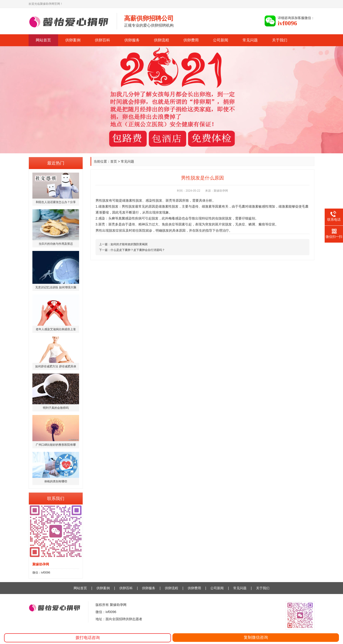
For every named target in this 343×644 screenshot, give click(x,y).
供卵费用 (191, 40)
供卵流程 (161, 40)
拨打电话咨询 (88, 638)
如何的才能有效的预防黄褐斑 (129, 244)
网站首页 (43, 40)
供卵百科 (102, 40)
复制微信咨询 (256, 637)
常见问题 (250, 40)
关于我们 (280, 40)
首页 (114, 161)
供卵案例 (73, 40)
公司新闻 (221, 40)
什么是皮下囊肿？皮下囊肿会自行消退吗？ (138, 250)
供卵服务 (132, 40)
